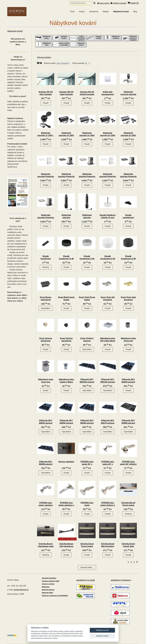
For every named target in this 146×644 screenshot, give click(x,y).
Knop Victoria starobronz (46, 340)
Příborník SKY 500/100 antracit (87, 381)
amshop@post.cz (21, 590)
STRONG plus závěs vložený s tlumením (108, 505)
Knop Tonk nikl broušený (108, 299)
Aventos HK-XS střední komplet (87, 93)
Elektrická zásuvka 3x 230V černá (108, 135)
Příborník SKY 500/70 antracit (108, 422)
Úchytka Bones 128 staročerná (66, 545)
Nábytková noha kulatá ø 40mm (66, 381)
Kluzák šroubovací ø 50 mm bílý (108, 259)
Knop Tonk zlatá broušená (128, 299)
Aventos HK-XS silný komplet (46, 93)
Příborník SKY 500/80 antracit (128, 422)
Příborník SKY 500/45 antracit (46, 422)
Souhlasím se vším (102, 630)
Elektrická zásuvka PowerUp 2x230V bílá (108, 177)
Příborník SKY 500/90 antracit (46, 463)
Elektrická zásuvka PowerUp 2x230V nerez (46, 218)
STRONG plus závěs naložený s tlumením (66, 505)
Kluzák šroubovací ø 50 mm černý (128, 259)
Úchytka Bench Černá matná (128, 504)
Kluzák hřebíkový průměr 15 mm (108, 216)
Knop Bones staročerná (46, 299)
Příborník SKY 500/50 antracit (66, 422)
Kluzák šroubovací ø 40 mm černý (66, 259)
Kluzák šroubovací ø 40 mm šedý (87, 259)
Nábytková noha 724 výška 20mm (108, 340)
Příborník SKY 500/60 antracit (87, 422)
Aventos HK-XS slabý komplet (66, 93)
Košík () (133, 3)
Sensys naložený (66, 462)
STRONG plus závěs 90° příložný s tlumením (128, 464)
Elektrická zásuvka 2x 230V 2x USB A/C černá (66, 135)
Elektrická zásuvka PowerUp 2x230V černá (128, 177)
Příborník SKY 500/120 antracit (108, 381)
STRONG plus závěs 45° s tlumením (108, 464)
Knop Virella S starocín (87, 340)
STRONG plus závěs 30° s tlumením (87, 464)
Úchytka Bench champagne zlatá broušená (46, 546)
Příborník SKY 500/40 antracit (128, 381)
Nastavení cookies (102, 636)
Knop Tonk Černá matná (87, 299)
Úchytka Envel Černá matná (87, 545)
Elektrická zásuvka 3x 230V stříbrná (128, 135)
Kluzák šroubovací (46, 257)
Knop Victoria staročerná (66, 340)
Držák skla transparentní (108, 93)
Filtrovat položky (44, 57)
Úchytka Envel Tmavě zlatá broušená (128, 546)
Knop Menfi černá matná (66, 299)
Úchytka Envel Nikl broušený (108, 545)
